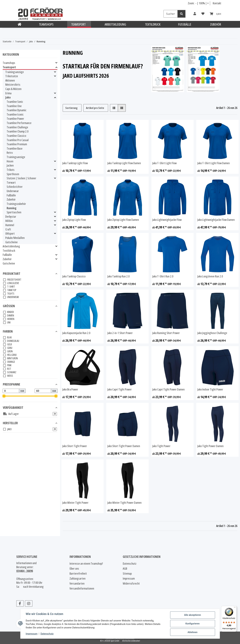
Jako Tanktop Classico (74, 276)
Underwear (13, 191)
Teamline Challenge (17, 127)
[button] (195, 14)
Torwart (11, 182)
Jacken (10, 165)
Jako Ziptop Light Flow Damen (123, 220)
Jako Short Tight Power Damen (124, 446)
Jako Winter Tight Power (75, 503)
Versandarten (77, 583)
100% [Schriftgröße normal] (202, 3)
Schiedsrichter (15, 187)
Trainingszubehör (16, 204)
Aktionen (10, 80)
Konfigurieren (193, 624)
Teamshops (9, 63)
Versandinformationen (82, 588)
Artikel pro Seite (95, 108)
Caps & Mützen (13, 89)
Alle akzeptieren (193, 615)
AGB (125, 568)
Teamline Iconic (15, 114)
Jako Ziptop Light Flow (74, 220)
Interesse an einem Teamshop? (86, 563)
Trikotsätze (12, 76)
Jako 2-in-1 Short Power (120, 333)
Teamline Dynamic (17, 110)
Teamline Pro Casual (18, 140)
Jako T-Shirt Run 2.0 (163, 276)
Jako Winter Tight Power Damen (124, 503)
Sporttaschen (14, 212)
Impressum (32, 634)
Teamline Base (15, 148)
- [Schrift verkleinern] (196, 3)
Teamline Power (15, 119)
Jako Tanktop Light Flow (75, 163)
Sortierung (71, 108)
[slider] (4, 396)
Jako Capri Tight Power (120, 389)
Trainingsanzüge (15, 72)
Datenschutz (47, 634)
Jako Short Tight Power (75, 446)
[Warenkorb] (215, 14)
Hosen (10, 161)
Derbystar (11, 217)
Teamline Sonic (15, 102)
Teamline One (14, 106)
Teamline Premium (17, 144)
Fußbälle (11, 195)
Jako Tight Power (161, 446)
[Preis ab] (11, 391)
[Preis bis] (43, 391)
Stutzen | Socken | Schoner (21, 178)
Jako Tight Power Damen (210, 446)
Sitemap (127, 573)
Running (12, 208)
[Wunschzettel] (203, 14)
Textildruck (9, 251)
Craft (8, 229)
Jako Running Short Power (166, 333)
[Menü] (235, 608)
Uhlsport (10, 234)
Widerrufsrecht (131, 583)
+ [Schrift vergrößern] (208, 3)
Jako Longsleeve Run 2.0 (210, 276)
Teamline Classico (16, 136)
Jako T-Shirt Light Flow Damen (213, 163)
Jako (8, 97)
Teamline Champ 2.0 (18, 131)
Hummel (10, 225)
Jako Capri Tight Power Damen (168, 389)
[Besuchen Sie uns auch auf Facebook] (20, 603)
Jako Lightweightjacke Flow (167, 220)
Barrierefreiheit (78, 573)
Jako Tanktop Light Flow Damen (124, 163)
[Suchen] (171, 14)
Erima (8, 93)
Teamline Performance (19, 123)
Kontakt (217, 3)
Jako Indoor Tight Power (210, 389)
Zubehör (11, 199)
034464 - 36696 (25, 571)
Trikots (11, 170)
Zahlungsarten (78, 578)
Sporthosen (13, 174)
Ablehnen (193, 632)
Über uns (74, 568)
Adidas (9, 221)
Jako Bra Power (70, 389)
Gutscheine (11, 242)
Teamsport (9, 67)
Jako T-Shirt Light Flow (164, 163)
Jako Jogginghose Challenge (212, 333)
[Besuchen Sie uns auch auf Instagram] (29, 603)
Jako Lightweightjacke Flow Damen (216, 220)
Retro (10, 153)
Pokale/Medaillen (15, 238)
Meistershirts (13, 85)
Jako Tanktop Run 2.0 (118, 276)
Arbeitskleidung (11, 246)
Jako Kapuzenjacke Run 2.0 (76, 333)
